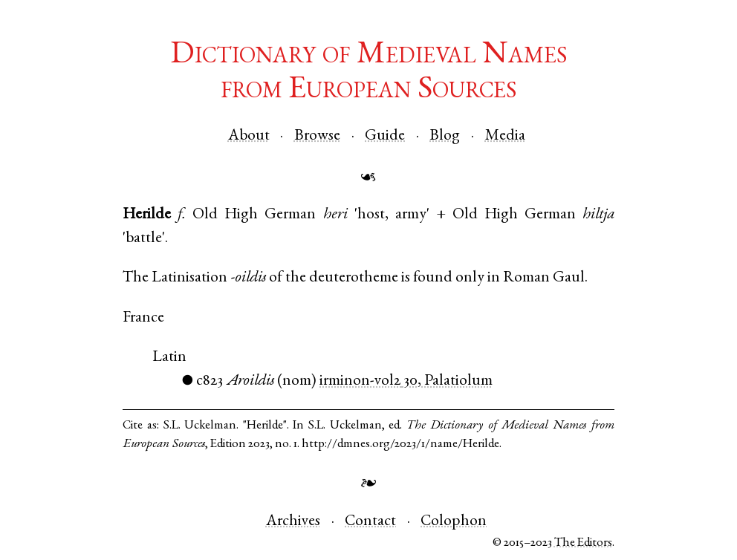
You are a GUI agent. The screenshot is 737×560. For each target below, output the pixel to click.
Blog (445, 136)
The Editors (583, 543)
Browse (317, 136)
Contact (370, 522)
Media (505, 136)
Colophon (454, 522)
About (249, 136)
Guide (385, 136)
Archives (293, 522)
